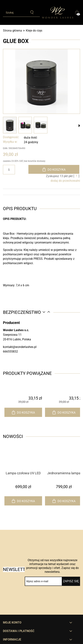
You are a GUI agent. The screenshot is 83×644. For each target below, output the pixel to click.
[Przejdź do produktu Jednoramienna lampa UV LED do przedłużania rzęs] (64, 463)
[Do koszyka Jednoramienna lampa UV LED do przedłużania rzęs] (64, 501)
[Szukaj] (32, 12)
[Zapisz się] (71, 581)
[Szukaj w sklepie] (15, 13)
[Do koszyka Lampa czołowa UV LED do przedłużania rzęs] (23, 501)
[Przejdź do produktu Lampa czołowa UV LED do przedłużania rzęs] (23, 463)
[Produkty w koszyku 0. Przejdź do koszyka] (78, 12)
